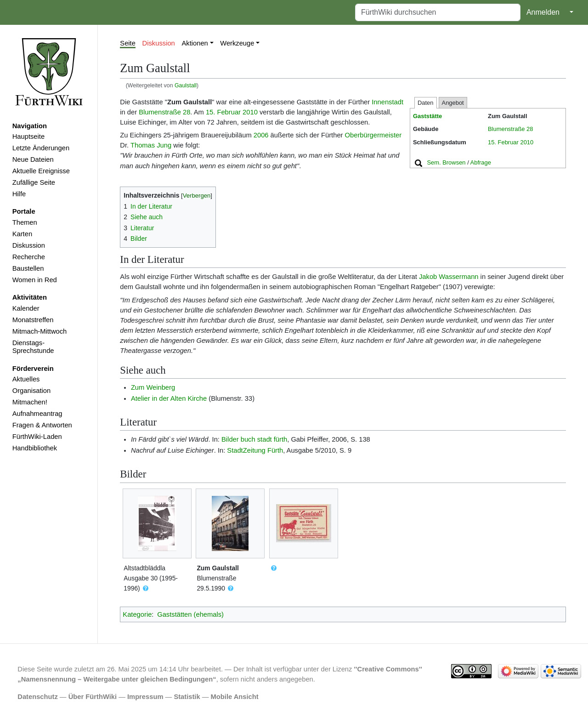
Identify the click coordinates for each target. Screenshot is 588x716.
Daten (426, 103)
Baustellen (28, 268)
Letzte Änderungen (41, 148)
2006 (261, 135)
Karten (22, 234)
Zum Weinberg (153, 387)
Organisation (31, 391)
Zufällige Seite (34, 182)
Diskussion (29, 245)
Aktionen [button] (195, 43)
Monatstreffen (33, 320)
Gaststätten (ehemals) (190, 614)
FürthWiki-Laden (37, 437)
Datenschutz (38, 697)
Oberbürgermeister (373, 135)
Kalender (26, 308)
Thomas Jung (151, 145)
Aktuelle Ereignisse (41, 171)
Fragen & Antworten (42, 425)
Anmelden (543, 12)
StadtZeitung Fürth (255, 450)
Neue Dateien (33, 159)
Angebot (453, 103)
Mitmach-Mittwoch (40, 331)
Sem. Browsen (446, 162)
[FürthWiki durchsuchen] (438, 12)
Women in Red (35, 280)
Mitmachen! (30, 402)
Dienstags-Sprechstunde (33, 347)
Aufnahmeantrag (37, 414)
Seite (128, 43)
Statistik (187, 697)
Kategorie (137, 614)
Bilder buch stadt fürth (254, 439)
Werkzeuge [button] (237, 43)
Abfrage (481, 162)
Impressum (145, 697)
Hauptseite (28, 136)
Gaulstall (186, 85)
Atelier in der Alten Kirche (169, 398)
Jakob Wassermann (449, 277)
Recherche (29, 257)
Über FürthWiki (93, 697)
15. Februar (503, 142)
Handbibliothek (35, 448)
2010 (527, 142)
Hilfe (19, 194)
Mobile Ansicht (235, 697)
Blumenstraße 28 (511, 129)
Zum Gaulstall (218, 568)
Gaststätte (427, 116)
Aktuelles (26, 379)
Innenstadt (387, 102)
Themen (25, 222)
